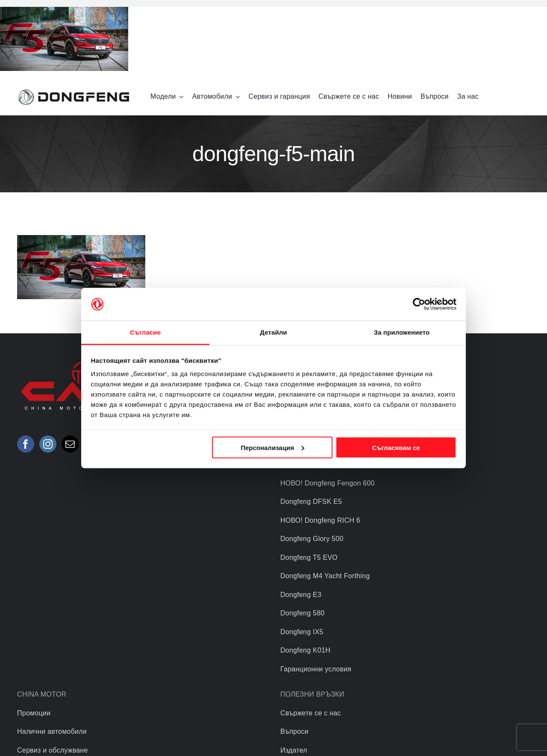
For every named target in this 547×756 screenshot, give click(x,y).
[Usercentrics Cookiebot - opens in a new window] (419, 304)
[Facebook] (26, 444)
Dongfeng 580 (302, 613)
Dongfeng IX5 (302, 632)
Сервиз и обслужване (53, 750)
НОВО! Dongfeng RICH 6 (320, 520)
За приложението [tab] (402, 332)
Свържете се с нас (311, 713)
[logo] (74, 90)
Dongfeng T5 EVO (309, 557)
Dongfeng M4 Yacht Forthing (325, 576)
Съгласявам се (396, 447)
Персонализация (272, 447)
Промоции (34, 713)
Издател (294, 750)
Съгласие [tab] (145, 332)
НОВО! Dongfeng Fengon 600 (328, 483)
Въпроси (294, 731)
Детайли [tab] (273, 332)
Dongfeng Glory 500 (312, 539)
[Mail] (70, 444)
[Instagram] (48, 444)
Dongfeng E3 (301, 595)
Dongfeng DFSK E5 (311, 502)
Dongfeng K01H (305, 650)
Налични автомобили (52, 731)
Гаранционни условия (316, 669)
